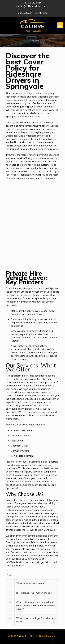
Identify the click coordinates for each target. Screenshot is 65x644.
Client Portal (41, 13)
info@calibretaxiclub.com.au (34, 6)
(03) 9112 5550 (33, 3)
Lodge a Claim (25, 13)
